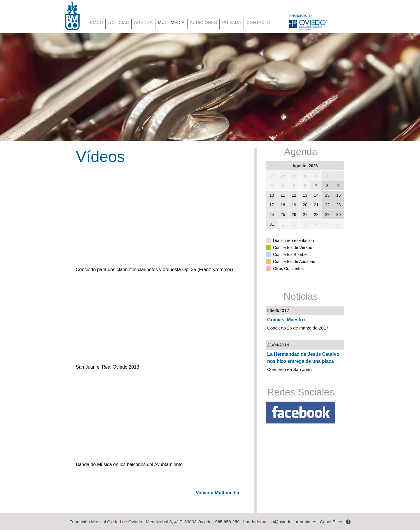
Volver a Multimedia (217, 493)
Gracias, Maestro (286, 320)
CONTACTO (259, 22)
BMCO (96, 22)
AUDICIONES (203, 22)
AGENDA (143, 22)
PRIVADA (232, 22)
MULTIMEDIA (171, 22)
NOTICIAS (119, 22)
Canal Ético (331, 522)
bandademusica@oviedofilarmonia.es (280, 522)
